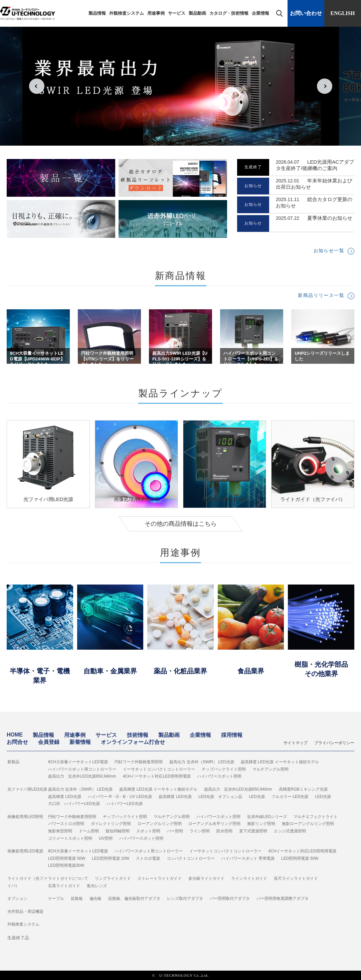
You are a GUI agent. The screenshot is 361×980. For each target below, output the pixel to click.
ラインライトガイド (249, 878)
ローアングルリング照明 (160, 824)
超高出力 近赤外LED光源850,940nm (82, 776)
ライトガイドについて (68, 878)
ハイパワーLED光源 (124, 804)
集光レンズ (97, 886)
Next (325, 86)
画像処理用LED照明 (25, 817)
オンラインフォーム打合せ (133, 742)
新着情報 (80, 742)
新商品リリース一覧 (321, 295)
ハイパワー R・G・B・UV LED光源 (120, 797)
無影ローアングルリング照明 (308, 824)
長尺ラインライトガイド (296, 878)
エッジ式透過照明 (290, 831)
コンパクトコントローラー (191, 858)
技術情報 (138, 735)
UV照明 (106, 838)
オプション (17, 899)
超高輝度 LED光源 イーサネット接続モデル (280, 762)
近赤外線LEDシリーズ (267, 817)
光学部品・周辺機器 (25, 912)
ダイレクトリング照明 (111, 824)
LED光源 (257, 797)
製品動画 (197, 13)
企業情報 (260, 13)
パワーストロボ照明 (66, 824)
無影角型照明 (60, 831)
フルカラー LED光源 (290, 797)
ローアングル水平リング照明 (214, 824)
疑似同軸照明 (118, 831)
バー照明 (175, 831)
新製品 (13, 762)
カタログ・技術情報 (229, 13)
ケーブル (56, 899)
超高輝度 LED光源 (65, 797)
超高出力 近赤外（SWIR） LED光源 (202, 762)
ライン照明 (200, 831)
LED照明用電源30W (66, 865)
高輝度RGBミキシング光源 (303, 789)
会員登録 (49, 742)
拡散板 (77, 899)
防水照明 (224, 831)
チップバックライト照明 (224, 769)
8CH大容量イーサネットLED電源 (78, 762)
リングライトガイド (113, 878)
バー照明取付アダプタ (230, 899)
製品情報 (97, 13)
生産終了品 (18, 938)
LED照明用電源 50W (67, 858)
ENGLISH (343, 13)
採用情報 (232, 735)
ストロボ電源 (148, 858)
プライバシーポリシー (334, 743)
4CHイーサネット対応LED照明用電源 (156, 776)
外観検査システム (127, 13)
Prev (37, 86)
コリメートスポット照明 (70, 838)
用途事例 (156, 13)
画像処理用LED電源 (25, 851)
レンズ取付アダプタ (185, 899)
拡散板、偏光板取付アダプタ (134, 899)
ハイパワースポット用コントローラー (82, 769)
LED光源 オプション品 (220, 797)
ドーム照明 (89, 831)
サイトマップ (296, 743)
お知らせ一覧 (329, 251)
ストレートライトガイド (160, 878)
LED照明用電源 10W (110, 858)
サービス (177, 13)
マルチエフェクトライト (316, 817)
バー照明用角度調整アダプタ (283, 899)
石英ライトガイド (64, 886)
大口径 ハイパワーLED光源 (74, 804)
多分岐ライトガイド (206, 878)
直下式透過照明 (253, 831)
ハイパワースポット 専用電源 (248, 858)
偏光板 (96, 899)
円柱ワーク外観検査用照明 (139, 762)
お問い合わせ (306, 13)
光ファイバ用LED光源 (27, 789)
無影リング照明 (261, 824)
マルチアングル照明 (270, 769)
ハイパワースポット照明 (219, 776)
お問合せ (17, 742)
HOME (15, 735)
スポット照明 (148, 831)
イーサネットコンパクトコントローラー (159, 769)
